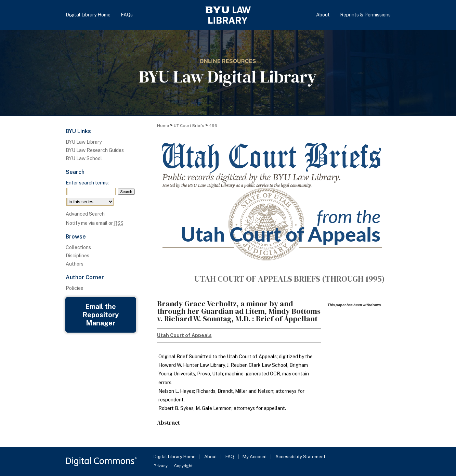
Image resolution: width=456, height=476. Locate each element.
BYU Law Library (84, 142)
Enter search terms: (87, 183)
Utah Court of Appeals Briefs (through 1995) (290, 279)
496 (213, 126)
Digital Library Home (175, 457)
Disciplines (77, 256)
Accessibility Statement (300, 457)
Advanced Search (85, 214)
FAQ (230, 457)
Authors (75, 264)
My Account (255, 457)
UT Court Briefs (189, 126)
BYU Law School (84, 158)
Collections (78, 247)
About (211, 457)
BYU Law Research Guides (95, 150)
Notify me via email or (95, 223)
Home (163, 126)
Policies (74, 288)
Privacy (161, 466)
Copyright (183, 466)
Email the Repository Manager (101, 315)
